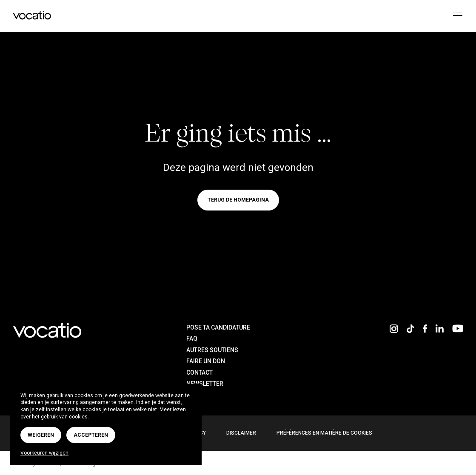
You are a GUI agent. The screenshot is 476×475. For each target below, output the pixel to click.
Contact (200, 373)
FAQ (192, 338)
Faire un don (206, 361)
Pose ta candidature (218, 327)
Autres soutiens (212, 350)
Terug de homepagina (238, 200)
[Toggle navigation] (455, 16)
